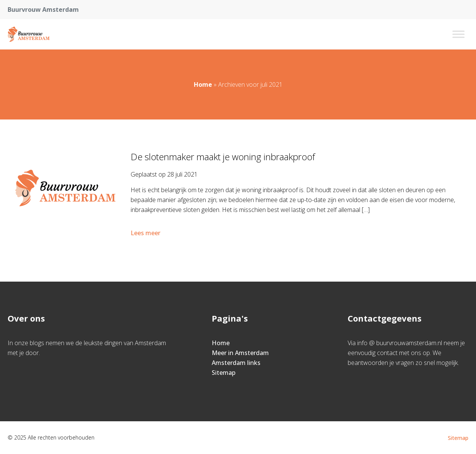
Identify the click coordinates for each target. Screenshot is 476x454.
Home (203, 84)
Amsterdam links (236, 363)
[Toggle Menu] (458, 34)
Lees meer (146, 233)
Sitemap (224, 373)
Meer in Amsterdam (240, 353)
